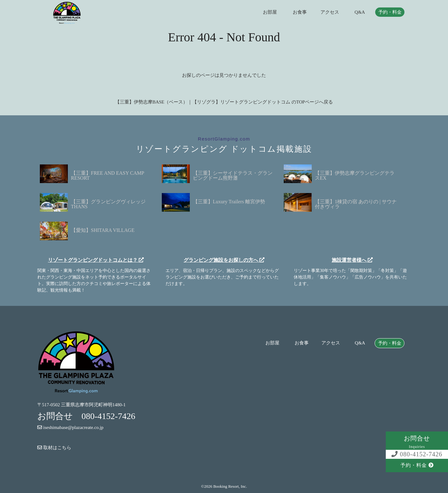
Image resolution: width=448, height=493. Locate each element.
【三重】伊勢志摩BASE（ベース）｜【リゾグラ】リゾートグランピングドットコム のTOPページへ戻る (224, 102)
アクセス (330, 12)
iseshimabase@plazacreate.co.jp (70, 427)
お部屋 (270, 12)
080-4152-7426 (417, 454)
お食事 (300, 12)
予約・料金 (390, 12)
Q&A (360, 12)
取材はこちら (54, 448)
